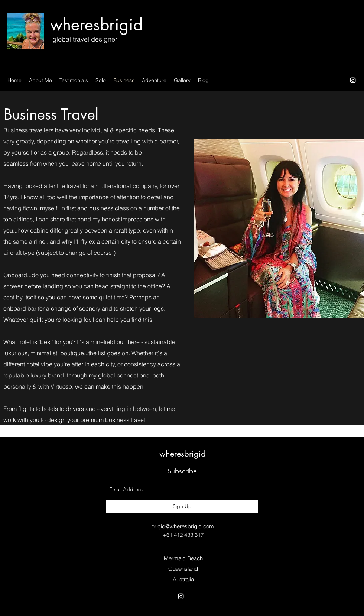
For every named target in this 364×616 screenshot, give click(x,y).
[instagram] (353, 80)
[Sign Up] (182, 506)
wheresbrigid (96, 25)
